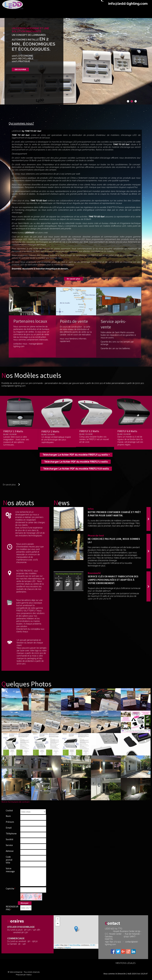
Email (9, 828)
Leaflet (57, 945)
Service (9, 845)
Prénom (10, 822)
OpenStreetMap (75, 945)
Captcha (10, 888)
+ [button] (58, 919)
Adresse (10, 851)
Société (10, 839)
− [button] (58, 924)
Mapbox (68, 948)
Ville (8, 863)
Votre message (10, 870)
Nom (8, 816)
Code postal (9, 858)
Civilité (9, 810)
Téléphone (11, 833)
